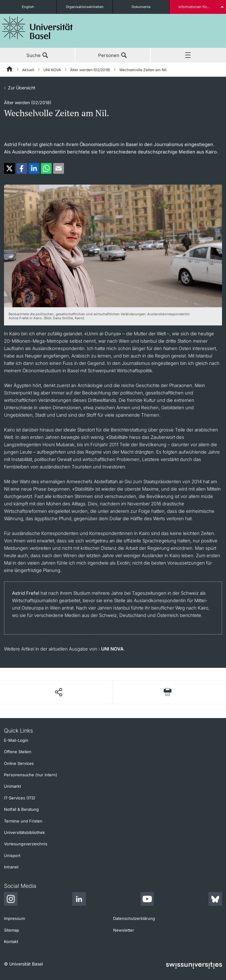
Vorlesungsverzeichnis (26, 844)
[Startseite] (10, 70)
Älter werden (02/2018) (90, 70)
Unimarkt (12, 786)
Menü (188, 55)
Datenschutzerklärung (134, 918)
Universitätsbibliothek (24, 832)
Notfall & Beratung (21, 809)
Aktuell (28, 70)
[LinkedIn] (79, 900)
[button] (9, 168)
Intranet (11, 867)
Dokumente (141, 7)
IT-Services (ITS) (20, 798)
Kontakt (11, 941)
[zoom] (113, 245)
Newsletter (124, 930)
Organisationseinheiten (85, 7)
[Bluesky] (215, 900)
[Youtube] (147, 900)
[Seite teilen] (58, 692)
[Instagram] (11, 900)
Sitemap (12, 930)
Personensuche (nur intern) (31, 775)
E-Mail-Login (16, 740)
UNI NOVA (52, 70)
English (28, 7)
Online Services (19, 763)
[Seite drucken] (168, 692)
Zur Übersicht (22, 88)
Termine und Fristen (23, 821)
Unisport (12, 855)
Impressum (14, 918)
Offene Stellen (18, 752)
